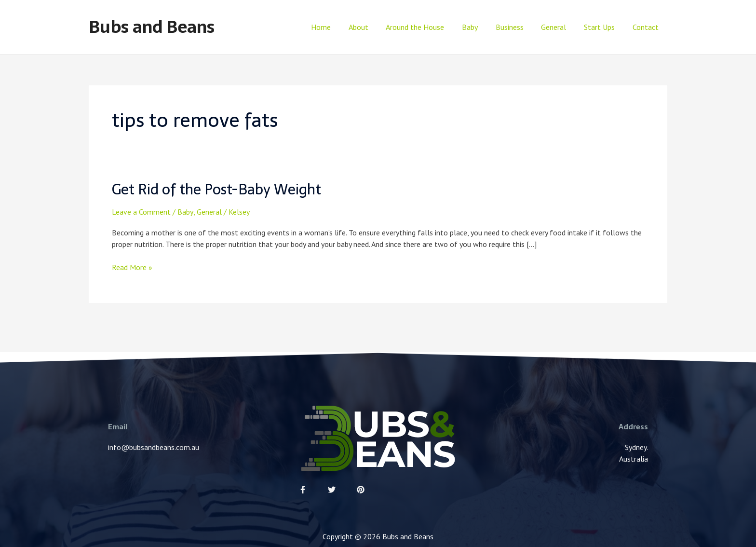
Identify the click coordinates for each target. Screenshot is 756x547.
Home (338, 27)
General (559, 27)
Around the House (427, 27)
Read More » (132, 266)
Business (517, 27)
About (373, 27)
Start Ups (603, 27)
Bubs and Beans (152, 27)
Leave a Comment (141, 211)
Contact (647, 27)
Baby (480, 27)
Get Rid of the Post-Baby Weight (218, 189)
